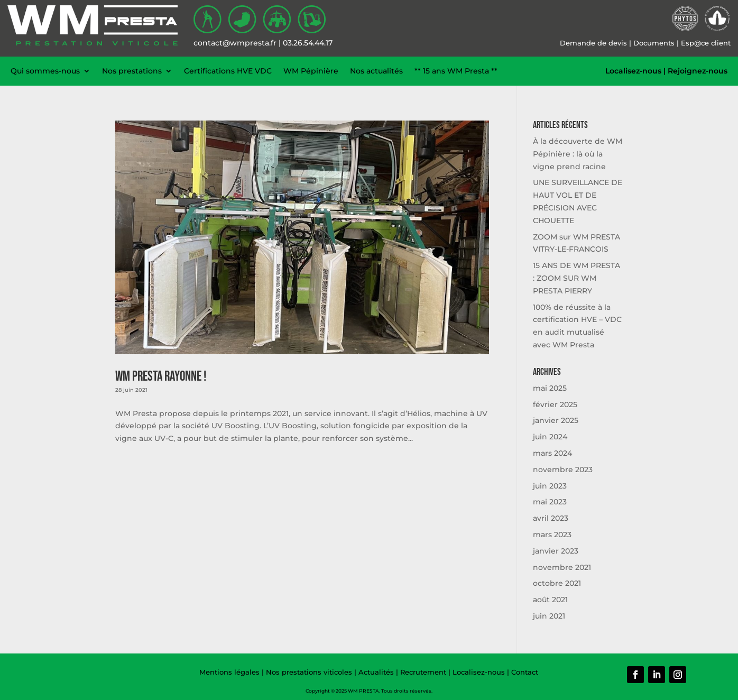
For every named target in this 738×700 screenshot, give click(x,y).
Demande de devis (593, 43)
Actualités (377, 672)
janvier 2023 (556, 551)
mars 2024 (552, 453)
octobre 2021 (557, 583)
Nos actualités (376, 71)
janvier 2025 (556, 420)
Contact (525, 672)
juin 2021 (549, 616)
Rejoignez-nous (698, 71)
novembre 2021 (562, 567)
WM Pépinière (311, 71)
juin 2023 (550, 486)
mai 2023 (550, 502)
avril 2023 (551, 518)
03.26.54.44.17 (308, 43)
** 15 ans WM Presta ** (456, 71)
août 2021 (550, 600)
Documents (654, 43)
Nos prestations (132, 71)
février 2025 (555, 404)
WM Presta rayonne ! (161, 377)
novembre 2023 (563, 469)
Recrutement (423, 672)
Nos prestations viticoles (309, 672)
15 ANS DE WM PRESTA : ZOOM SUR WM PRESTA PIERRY (576, 278)
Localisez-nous (633, 71)
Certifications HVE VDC (228, 71)
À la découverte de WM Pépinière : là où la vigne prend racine (578, 154)
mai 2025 (550, 388)
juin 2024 (550, 437)
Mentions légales (229, 672)
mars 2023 (552, 535)
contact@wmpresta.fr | (238, 43)
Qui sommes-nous (45, 71)
